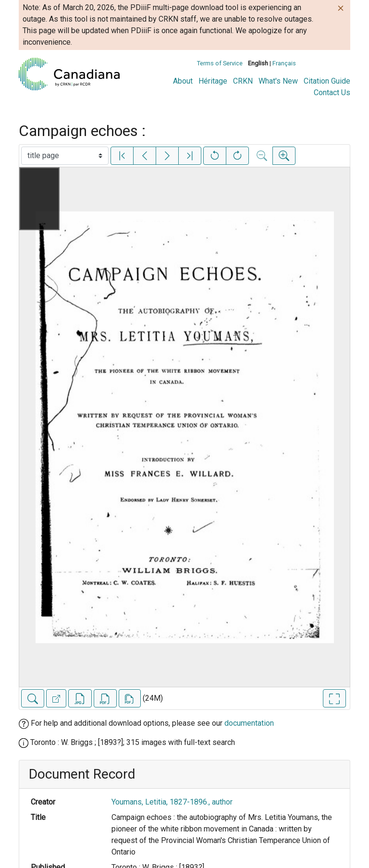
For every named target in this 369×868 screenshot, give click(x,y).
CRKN (243, 81)
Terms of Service (220, 63)
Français (284, 63)
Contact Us (332, 93)
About (183, 81)
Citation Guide (327, 81)
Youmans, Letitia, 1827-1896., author (172, 802)
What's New (278, 81)
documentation (249, 723)
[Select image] (65, 156)
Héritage (213, 81)
